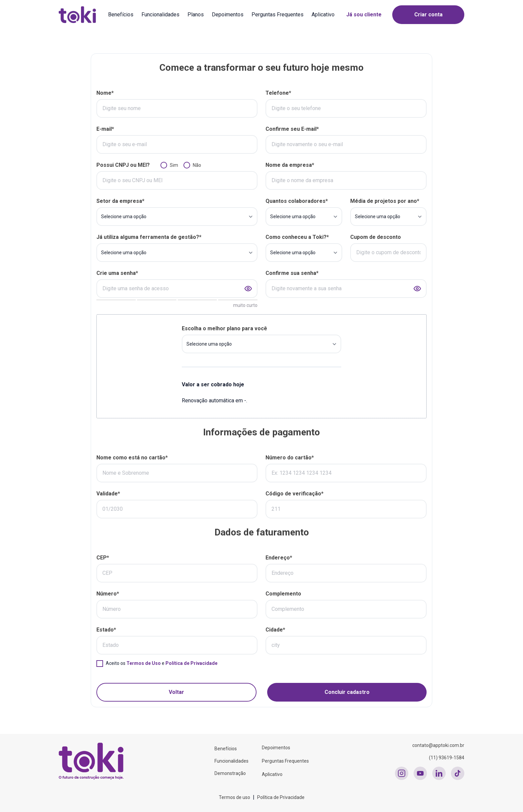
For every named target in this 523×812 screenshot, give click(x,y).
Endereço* (279, 558)
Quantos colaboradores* (297, 201)
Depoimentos (228, 15)
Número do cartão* (290, 458)
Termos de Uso (144, 663)
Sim (174, 165)
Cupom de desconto (376, 237)
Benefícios (121, 15)
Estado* (106, 630)
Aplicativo (323, 15)
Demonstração (230, 773)
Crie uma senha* (117, 273)
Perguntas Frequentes (278, 15)
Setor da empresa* (120, 201)
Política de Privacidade (191, 663)
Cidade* (275, 630)
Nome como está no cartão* (132, 458)
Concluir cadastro (347, 692)
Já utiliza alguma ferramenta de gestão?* (149, 237)
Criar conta (428, 15)
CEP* (103, 558)
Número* (108, 594)
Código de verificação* (295, 494)
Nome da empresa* (290, 165)
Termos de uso (234, 797)
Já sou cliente (364, 15)
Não (197, 165)
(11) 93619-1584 (447, 758)
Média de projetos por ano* (385, 201)
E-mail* (105, 129)
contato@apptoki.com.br (438, 745)
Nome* (105, 93)
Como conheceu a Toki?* (297, 237)
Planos (196, 15)
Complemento (283, 594)
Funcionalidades (160, 15)
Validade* (108, 494)
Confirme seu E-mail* (292, 129)
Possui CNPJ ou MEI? (123, 165)
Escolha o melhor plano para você (224, 328)
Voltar (176, 692)
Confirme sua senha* (292, 273)
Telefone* (278, 93)
